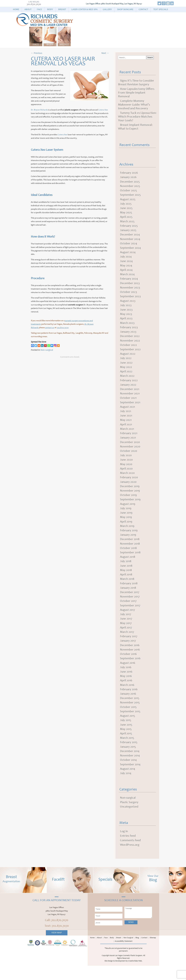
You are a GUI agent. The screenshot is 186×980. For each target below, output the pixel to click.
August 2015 (128, 729)
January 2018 (128, 598)
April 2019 (126, 530)
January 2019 (128, 543)
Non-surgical (47, 350)
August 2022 (128, 358)
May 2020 (126, 471)
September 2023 (131, 300)
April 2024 (127, 272)
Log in (124, 846)
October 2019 (129, 503)
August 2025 (128, 200)
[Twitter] (36, 346)
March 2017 (127, 643)
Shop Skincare (125, 10)
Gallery (107, 10)
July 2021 (126, 417)
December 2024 (130, 236)
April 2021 (126, 431)
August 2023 (128, 304)
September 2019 (130, 507)
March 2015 (127, 751)
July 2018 (126, 571)
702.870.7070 (34, 5)
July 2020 (126, 462)
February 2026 (129, 173)
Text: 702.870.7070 (57, 940)
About (28, 10)
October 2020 (129, 458)
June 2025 (126, 209)
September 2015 (130, 724)
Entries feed (128, 850)
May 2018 (126, 580)
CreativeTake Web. (135, 975)
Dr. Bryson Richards (39, 110)
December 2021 (130, 394)
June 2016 (126, 683)
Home (16, 10)
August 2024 (128, 254)
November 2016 (130, 661)
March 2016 (127, 697)
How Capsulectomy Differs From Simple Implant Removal (136, 93)
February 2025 (129, 227)
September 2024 (131, 250)
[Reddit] (39, 346)
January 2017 (128, 652)
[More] (58, 346)
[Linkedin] (42, 346)
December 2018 (130, 548)
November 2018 (130, 552)
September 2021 (130, 408)
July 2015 (126, 733)
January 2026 (129, 178)
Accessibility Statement (124, 956)
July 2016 (126, 679)
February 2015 (129, 756)
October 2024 (129, 245)
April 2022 (126, 376)
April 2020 (127, 476)
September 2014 (130, 778)
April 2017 (126, 638)
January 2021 (128, 444)
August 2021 (128, 412)
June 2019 (126, 521)
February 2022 (129, 385)
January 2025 (129, 232)
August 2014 (128, 783)
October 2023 (129, 295)
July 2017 (126, 625)
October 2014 (129, 774)
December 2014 (130, 765)
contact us (50, 328)
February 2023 (129, 331)
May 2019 (126, 525)
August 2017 (128, 620)
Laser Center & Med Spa (84, 10)
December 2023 (130, 286)
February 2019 (129, 539)
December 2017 (130, 602)
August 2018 (128, 566)
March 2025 (128, 223)
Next (105, 53)
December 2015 (130, 710)
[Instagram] (55, 346)
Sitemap (153, 952)
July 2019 (126, 516)
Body (50, 10)
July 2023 (126, 309)
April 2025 (126, 218)
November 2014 (130, 769)
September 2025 (131, 196)
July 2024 (126, 259)
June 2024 (127, 263)
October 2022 (129, 349)
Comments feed (130, 855)
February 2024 (129, 282)
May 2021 (126, 426)
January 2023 (129, 336)
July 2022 (126, 363)
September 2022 (131, 354)
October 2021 (129, 403)
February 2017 (129, 647)
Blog (137, 952)
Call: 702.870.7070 (57, 935)
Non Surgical (128, 952)
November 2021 (130, 399)
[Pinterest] (45, 346)
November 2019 (130, 498)
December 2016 (130, 656)
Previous (37, 53)
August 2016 (128, 674)
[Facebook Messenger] (52, 346)
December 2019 (130, 494)
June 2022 (126, 367)
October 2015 (129, 720)
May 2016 (126, 688)
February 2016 (129, 701)
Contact (143, 10)
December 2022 (130, 340)
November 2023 (130, 291)
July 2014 (126, 787)
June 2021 (126, 421)
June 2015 (126, 738)
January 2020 (129, 489)
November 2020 (130, 453)
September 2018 (130, 561)
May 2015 (126, 742)
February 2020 (129, 485)
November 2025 (130, 187)
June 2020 (127, 467)
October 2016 (129, 665)
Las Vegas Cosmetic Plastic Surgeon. (129, 970)
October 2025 (129, 191)
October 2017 (129, 611)
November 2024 (130, 241)
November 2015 (130, 715)
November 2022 (130, 345)
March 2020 (128, 480)
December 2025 (130, 182)
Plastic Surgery (130, 817)
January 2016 (128, 706)
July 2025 (126, 205)
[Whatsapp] (49, 346)
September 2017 (130, 616)
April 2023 (126, 322)
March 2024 (128, 277)
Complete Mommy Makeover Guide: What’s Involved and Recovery (134, 105)
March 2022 (127, 381)
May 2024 (126, 268)
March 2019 (127, 534)
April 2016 (126, 692)
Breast (62, 10)
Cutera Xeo (103, 110)
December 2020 (130, 449)
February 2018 (129, 593)
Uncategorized (130, 821)
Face (39, 10)
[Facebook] (32, 346)
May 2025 (126, 214)
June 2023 (126, 313)
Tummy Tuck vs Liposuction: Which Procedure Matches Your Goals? (137, 117)
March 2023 (128, 327)
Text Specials (161, 10)
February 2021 (129, 440)
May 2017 (126, 634)
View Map (57, 947)
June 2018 (126, 575)
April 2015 (126, 747)
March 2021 (127, 435)
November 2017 (130, 607)
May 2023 (126, 318)
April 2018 (126, 584)
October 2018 (129, 557)
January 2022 (128, 390)
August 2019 (128, 512)
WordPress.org (130, 859)
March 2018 (127, 589)
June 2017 (126, 629)
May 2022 (126, 372)
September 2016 (130, 670)
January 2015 (128, 760)
